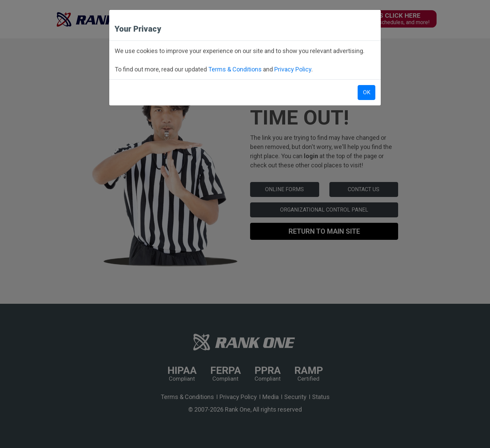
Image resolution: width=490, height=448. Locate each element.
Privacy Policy (293, 69)
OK (367, 92)
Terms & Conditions (235, 69)
